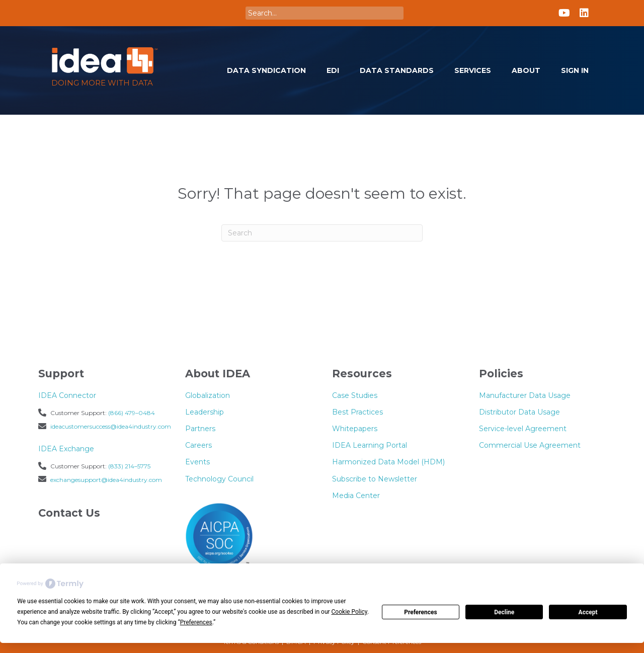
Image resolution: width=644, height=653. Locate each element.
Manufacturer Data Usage (525, 395)
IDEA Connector (67, 395)
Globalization (208, 395)
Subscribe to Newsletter (375, 479)
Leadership (205, 412)
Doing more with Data (102, 83)
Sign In (575, 70)
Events (197, 462)
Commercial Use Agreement (530, 445)
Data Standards (397, 70)
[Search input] (325, 13)
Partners (200, 429)
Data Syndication (266, 70)
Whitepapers (355, 429)
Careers (198, 445)
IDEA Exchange (66, 449)
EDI (333, 70)
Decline (504, 612)
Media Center (356, 496)
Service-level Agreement (523, 429)
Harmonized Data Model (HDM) (388, 462)
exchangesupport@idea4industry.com (106, 480)
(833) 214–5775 (129, 466)
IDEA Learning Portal (370, 445)
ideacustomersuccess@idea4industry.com (111, 426)
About (526, 70)
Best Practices (357, 412)
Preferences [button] (196, 622)
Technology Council (219, 479)
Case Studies (355, 395)
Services (473, 70)
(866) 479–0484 (132, 413)
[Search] (322, 233)
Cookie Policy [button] (349, 612)
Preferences (421, 612)
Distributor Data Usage (519, 412)
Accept (588, 612)
